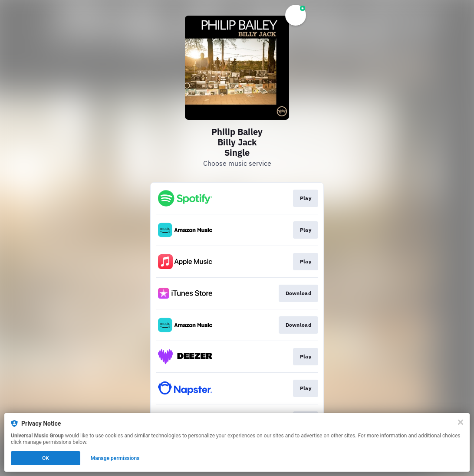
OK (46, 458)
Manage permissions (115, 458)
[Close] (461, 422)
